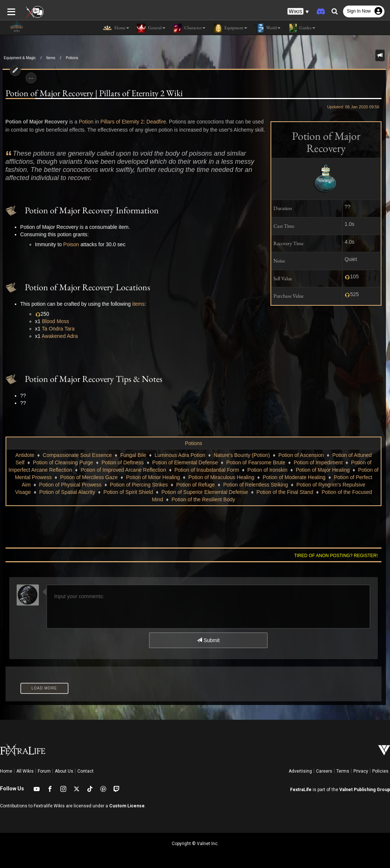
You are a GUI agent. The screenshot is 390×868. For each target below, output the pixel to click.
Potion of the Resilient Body (204, 499)
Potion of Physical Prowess (70, 485)
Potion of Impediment (318, 462)
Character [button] (189, 28)
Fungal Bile (133, 455)
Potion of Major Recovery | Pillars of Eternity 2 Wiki (92, 93)
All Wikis (25, 771)
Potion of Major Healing (323, 470)
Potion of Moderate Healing (294, 477)
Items (51, 58)
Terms (343, 771)
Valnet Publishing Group (365, 790)
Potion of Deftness (122, 462)
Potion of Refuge (195, 485)
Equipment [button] (230, 28)
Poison (69, 244)
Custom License (127, 806)
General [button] (151, 28)
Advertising (300, 771)
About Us (64, 771)
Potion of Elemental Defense (185, 462)
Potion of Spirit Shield (128, 492)
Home (6, 771)
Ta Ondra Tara (56, 329)
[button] (298, 11)
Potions (72, 58)
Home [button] (116, 28)
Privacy (361, 771)
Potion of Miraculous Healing (221, 477)
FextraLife (301, 790)
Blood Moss (53, 321)
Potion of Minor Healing (153, 477)
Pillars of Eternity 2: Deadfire (130, 122)
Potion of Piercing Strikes (139, 485)
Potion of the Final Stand (285, 492)
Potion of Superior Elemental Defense (205, 492)
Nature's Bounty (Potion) (242, 455)
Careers (324, 771)
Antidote (25, 455)
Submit (208, 640)
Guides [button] (302, 28)
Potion (84, 122)
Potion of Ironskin (268, 470)
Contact (85, 771)
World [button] (268, 28)
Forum (44, 771)
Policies (380, 771)
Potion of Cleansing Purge (63, 462)
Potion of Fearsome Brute (256, 462)
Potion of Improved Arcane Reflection (123, 470)
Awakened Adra (57, 336)
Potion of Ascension (301, 455)
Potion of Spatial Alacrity (67, 492)
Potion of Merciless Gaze (89, 477)
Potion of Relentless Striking (255, 485)
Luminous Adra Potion (180, 455)
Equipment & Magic (20, 58)
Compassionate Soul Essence (78, 455)
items (136, 304)
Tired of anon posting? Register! (339, 556)
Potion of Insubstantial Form (207, 470)
